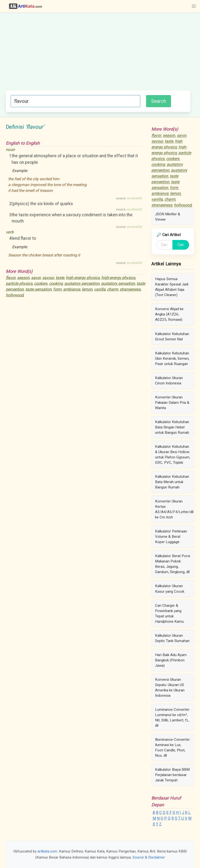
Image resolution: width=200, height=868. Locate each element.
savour (48, 278)
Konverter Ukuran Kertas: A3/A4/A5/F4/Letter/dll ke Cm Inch (174, 509)
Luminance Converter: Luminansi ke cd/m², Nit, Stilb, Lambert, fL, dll (173, 718)
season (23, 278)
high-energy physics (118, 278)
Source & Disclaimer (149, 857)
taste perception (165, 179)
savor (36, 278)
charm (113, 289)
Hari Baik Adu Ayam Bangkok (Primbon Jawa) (171, 660)
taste (60, 278)
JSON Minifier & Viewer (168, 217)
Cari (181, 245)
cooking (56, 283)
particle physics (19, 283)
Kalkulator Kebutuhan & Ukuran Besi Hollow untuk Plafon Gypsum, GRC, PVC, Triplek (173, 455)
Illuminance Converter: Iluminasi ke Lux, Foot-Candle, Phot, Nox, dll (173, 748)
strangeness (130, 289)
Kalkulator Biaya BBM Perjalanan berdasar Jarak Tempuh (172, 775)
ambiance (72, 289)
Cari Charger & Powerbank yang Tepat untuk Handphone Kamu (169, 614)
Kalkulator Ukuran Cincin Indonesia (169, 381)
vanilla (100, 289)
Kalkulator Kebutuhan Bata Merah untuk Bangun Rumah (172, 482)
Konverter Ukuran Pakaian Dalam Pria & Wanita (172, 403)
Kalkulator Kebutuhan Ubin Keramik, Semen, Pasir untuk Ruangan (172, 359)
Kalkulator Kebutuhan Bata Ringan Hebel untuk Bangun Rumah (172, 427)
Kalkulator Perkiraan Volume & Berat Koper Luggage (171, 537)
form (57, 289)
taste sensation (38, 289)
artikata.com (47, 851)
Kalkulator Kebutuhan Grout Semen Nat (172, 337)
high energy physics (83, 278)
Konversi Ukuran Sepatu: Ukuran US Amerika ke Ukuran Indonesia (170, 688)
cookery (41, 283)
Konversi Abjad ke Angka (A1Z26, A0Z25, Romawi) (169, 314)
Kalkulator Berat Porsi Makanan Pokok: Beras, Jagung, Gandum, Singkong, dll (173, 564)
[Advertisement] (98, 54)
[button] (194, 6)
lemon (87, 289)
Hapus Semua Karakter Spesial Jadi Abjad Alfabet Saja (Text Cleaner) (172, 287)
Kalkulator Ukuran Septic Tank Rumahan (172, 638)
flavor (11, 278)
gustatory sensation (118, 283)
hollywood (15, 295)
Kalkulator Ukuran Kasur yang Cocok (170, 589)
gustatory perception (82, 283)
